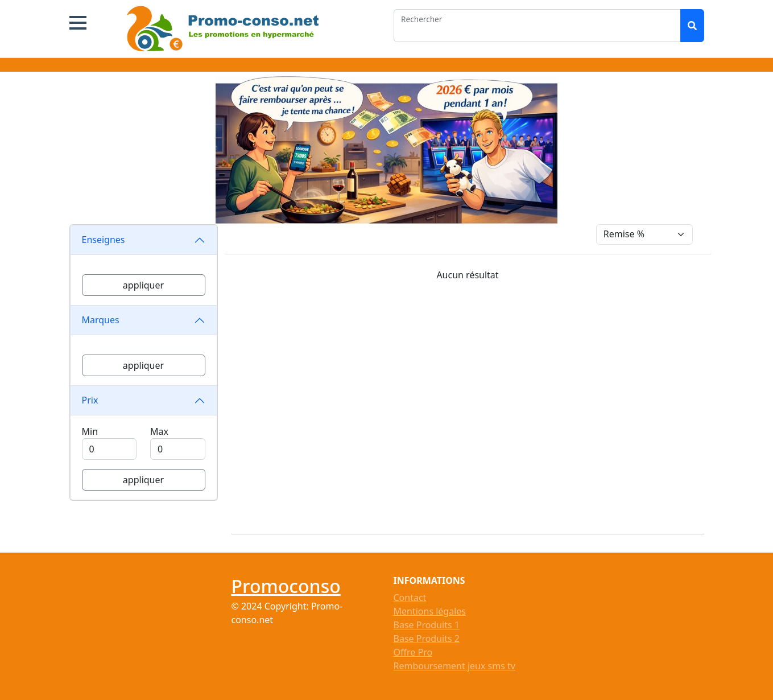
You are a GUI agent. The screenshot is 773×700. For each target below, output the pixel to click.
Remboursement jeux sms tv (454, 666)
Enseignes (104, 240)
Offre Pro (413, 652)
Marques (101, 320)
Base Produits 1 (427, 625)
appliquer (143, 285)
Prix (90, 400)
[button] (78, 23)
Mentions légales (430, 611)
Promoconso (286, 586)
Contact (410, 598)
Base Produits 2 (427, 639)
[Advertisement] (475, 403)
